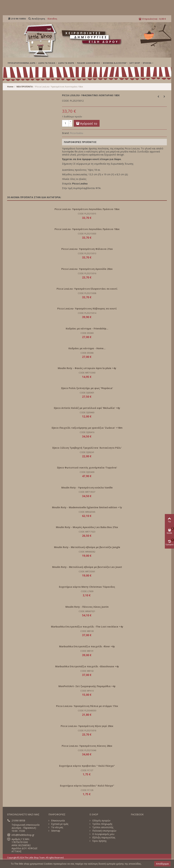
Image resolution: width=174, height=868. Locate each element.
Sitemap (55, 831)
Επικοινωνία (58, 821)
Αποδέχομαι (162, 864)
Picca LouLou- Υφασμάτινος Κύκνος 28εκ (87, 746)
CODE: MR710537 (87, 492)
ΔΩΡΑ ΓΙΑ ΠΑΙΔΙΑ (47, 63)
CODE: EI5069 (87, 333)
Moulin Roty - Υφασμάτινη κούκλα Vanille (87, 488)
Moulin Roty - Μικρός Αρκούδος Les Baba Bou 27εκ (87, 527)
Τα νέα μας (57, 827)
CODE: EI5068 (87, 353)
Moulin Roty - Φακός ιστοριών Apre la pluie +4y (87, 368)
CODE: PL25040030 (87, 711)
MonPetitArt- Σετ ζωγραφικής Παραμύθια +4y (87, 686)
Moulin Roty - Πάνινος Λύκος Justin (87, 607)
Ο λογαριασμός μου (103, 834)
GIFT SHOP (135, 63)
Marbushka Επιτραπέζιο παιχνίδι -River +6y (87, 646)
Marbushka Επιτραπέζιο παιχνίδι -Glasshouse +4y (87, 666)
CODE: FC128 (87, 790)
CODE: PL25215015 (87, 214)
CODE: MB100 (87, 631)
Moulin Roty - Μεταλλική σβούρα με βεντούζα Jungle (87, 547)
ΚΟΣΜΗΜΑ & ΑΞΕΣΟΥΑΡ (115, 63)
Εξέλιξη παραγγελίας (103, 838)
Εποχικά (147, 63)
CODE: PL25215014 (87, 313)
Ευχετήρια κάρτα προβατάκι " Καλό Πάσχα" (87, 766)
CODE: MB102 (87, 671)
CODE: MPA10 (87, 691)
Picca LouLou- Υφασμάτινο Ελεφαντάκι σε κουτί (87, 289)
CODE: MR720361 (87, 572)
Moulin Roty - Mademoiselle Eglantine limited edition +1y (87, 507)
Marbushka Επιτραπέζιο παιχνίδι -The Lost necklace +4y (87, 627)
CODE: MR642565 (87, 512)
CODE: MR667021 (87, 611)
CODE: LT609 (87, 591)
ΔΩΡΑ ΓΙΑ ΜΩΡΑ (66, 63)
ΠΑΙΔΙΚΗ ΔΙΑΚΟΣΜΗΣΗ (88, 63)
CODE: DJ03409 (87, 472)
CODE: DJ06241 (87, 452)
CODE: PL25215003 (87, 234)
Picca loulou (76, 133)
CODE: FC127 (87, 770)
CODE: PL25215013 (87, 253)
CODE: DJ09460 (87, 412)
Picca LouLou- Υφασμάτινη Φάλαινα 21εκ (87, 249)
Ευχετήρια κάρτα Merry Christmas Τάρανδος (87, 587)
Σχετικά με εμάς (59, 824)
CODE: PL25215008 (87, 293)
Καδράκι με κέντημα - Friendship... (87, 328)
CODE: (66, 101)
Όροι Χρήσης (99, 841)
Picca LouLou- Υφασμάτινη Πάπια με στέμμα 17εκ (87, 706)
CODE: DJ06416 (87, 432)
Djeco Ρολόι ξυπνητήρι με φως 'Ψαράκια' (87, 388)
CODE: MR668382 (87, 552)
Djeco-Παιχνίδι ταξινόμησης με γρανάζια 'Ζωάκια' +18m (87, 428)
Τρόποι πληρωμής (102, 824)
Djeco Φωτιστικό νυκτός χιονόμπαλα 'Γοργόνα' (87, 468)
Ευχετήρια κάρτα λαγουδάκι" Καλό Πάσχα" (87, 786)
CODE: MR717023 (87, 532)
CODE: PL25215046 (87, 750)
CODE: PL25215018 (87, 731)
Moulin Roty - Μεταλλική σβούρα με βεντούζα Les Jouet (87, 567)
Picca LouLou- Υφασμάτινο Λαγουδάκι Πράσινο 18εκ (87, 209)
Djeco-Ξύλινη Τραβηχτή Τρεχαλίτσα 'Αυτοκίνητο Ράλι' (87, 448)
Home (10, 87)
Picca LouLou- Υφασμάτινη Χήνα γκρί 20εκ (87, 726)
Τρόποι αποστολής (102, 827)
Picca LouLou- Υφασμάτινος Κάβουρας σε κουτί (87, 308)
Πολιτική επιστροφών (104, 831)
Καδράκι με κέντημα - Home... (87, 348)
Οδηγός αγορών (101, 821)
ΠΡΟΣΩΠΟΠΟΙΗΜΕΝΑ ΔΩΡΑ (21, 63)
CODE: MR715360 (87, 373)
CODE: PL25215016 (87, 273)
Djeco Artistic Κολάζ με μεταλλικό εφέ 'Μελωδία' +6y (87, 408)
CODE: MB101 (87, 651)
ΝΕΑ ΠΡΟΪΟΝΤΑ (25, 87)
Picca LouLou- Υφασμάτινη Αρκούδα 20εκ (87, 269)
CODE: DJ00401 (87, 393)
